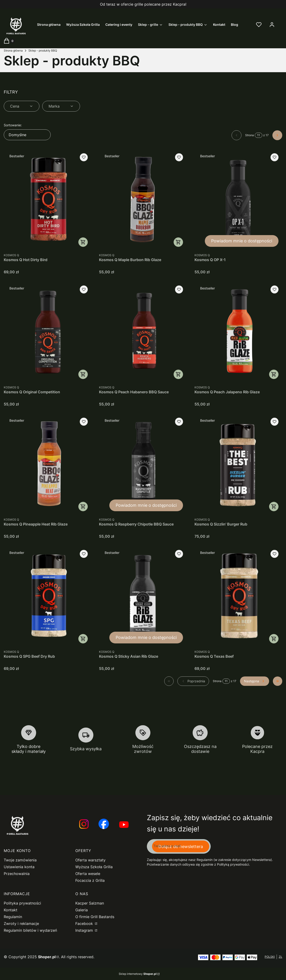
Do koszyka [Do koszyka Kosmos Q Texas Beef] (274, 639)
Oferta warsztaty (90, 860)
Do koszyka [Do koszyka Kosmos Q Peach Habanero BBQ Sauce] (179, 374)
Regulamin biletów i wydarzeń (30, 930)
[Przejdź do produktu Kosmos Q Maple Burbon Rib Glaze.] (143, 200)
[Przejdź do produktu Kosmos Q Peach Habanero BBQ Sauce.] (143, 332)
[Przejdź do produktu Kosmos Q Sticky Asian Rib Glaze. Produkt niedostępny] (143, 597)
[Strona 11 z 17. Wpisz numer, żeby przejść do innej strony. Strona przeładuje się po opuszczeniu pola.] (259, 135)
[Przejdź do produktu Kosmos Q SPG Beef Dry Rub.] (48, 597)
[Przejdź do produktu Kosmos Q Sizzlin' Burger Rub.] (238, 464)
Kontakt (11, 910)
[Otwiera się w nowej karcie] (84, 824)
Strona (250, 135)
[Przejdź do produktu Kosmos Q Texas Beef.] (238, 597)
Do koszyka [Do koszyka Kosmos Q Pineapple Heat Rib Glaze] (83, 507)
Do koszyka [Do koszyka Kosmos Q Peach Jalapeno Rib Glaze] (274, 374)
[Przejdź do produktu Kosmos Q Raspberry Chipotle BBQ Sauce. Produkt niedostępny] (143, 464)
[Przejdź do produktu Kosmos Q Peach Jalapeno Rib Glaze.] (238, 332)
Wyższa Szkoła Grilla (94, 867)
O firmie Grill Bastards (95, 917)
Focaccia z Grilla (90, 880)
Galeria (82, 910)
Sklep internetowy (138, 974)
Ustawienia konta (19, 867)
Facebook (85, 924)
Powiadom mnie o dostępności (242, 241)
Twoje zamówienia (20, 860)
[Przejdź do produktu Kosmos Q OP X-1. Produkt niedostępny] (238, 200)
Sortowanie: (13, 125)
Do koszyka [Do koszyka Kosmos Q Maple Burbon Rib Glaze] (179, 242)
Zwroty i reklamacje (21, 924)
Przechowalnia (17, 874)
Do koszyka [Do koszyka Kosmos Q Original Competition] (83, 374)
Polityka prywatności (22, 903)
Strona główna (13, 51)
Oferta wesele (88, 874)
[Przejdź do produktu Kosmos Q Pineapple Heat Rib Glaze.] (48, 464)
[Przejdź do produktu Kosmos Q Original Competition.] (48, 332)
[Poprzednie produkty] (193, 681)
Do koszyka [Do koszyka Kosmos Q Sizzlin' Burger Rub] (274, 507)
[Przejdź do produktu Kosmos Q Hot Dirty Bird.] (48, 200)
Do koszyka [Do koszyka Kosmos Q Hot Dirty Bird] (83, 242)
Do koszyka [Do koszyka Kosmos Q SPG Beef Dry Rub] (83, 639)
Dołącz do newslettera (181, 846)
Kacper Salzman (90, 903)
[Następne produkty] (255, 681)
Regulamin (13, 917)
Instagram (85, 930)
